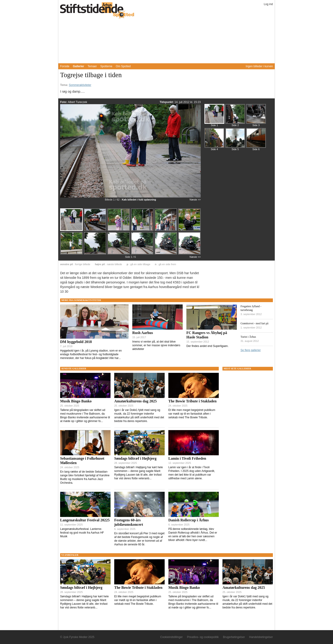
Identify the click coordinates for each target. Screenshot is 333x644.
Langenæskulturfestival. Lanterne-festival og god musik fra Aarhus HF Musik (82, 533)
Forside (65, 66)
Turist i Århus (248, 337)
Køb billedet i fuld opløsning (139, 200)
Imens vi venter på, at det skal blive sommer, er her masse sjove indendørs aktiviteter (156, 345)
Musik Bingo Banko (76, 401)
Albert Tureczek (77, 102)
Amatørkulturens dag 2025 (136, 401)
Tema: (65, 85)
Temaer (92, 66)
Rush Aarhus (143, 333)
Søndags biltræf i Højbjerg (135, 458)
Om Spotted (123, 66)
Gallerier (79, 66)
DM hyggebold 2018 (76, 342)
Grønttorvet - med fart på (254, 323)
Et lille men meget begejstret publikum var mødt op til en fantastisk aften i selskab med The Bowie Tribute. (192, 414)
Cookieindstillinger (171, 637)
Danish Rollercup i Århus (188, 520)
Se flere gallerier (251, 350)
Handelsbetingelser (261, 637)
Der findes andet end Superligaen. (207, 346)
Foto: (64, 102)
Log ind (268, 4)
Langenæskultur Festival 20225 (85, 520)
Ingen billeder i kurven (259, 66)
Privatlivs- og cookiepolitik (203, 637)
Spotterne (106, 66)
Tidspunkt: (167, 102)
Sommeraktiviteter (80, 85)
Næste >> (195, 200)
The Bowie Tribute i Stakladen (192, 401)
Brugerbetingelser (234, 637)
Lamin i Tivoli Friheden (187, 458)
